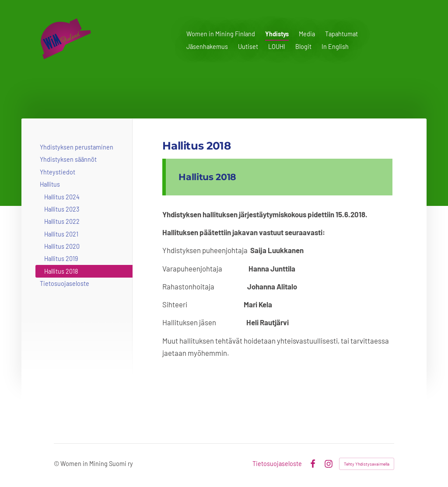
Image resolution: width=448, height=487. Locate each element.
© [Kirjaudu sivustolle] (57, 464)
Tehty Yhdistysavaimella (367, 464)
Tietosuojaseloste (277, 464)
